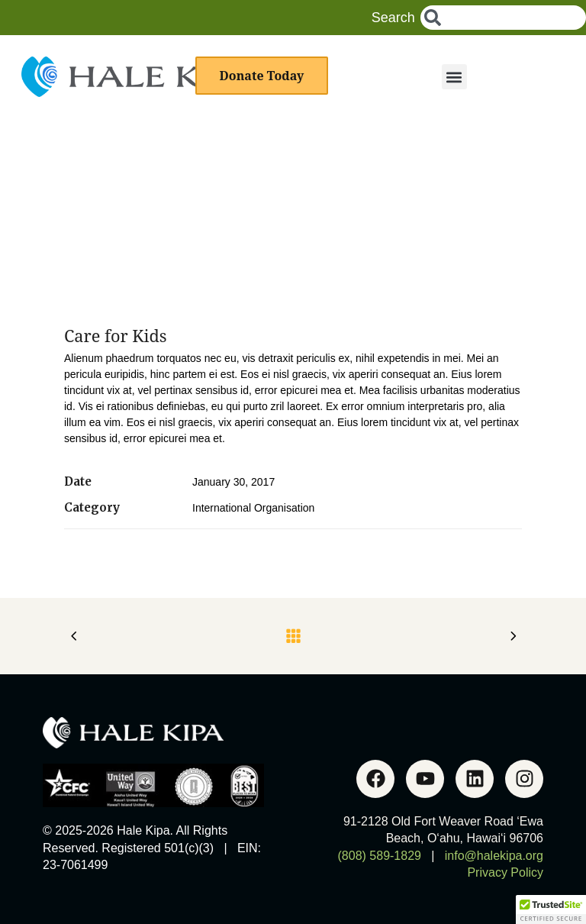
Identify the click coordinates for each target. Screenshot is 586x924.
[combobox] (503, 18)
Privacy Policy (505, 872)
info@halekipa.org (494, 856)
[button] (454, 77)
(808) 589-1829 (380, 856)
